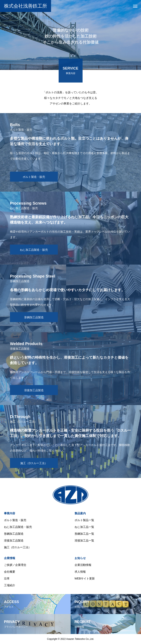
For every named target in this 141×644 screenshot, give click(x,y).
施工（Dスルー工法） (18, 547)
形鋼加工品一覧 (84, 534)
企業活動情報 (83, 565)
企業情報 (10, 558)
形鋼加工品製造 (14, 534)
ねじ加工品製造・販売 (18, 527)
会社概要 (10, 572)
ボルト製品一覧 (84, 520)
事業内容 (10, 513)
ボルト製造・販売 (15, 520)
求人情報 (80, 572)
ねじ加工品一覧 (84, 527)
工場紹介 (10, 585)
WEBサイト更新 (85, 578)
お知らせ (80, 558)
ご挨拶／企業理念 (15, 565)
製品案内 (80, 513)
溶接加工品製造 (14, 540)
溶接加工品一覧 (84, 540)
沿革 (7, 578)
